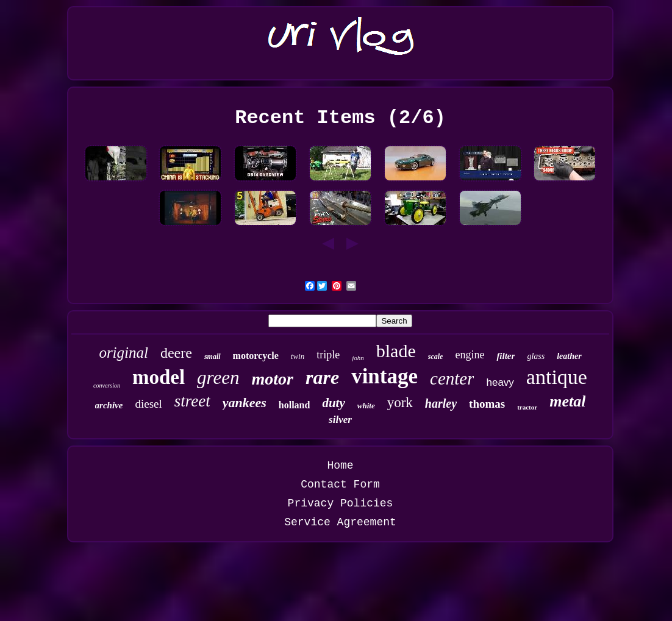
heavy (500, 382)
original (123, 353)
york (400, 403)
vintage (384, 376)
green (218, 378)
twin (298, 356)
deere (176, 353)
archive (109, 405)
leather (569, 356)
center (452, 378)
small (213, 357)
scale (436, 357)
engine (470, 355)
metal (567, 401)
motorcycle (256, 356)
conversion (107, 385)
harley (441, 403)
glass (536, 356)
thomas (487, 404)
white (366, 406)
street (192, 401)
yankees (245, 403)
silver (340, 420)
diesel (148, 404)
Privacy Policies (341, 503)
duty (333, 403)
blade (396, 351)
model (159, 377)
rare (322, 377)
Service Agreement (340, 522)
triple (328, 355)
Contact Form (340, 484)
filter (506, 356)
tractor (527, 407)
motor (273, 379)
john (358, 358)
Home (340, 466)
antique (557, 377)
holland (295, 405)
